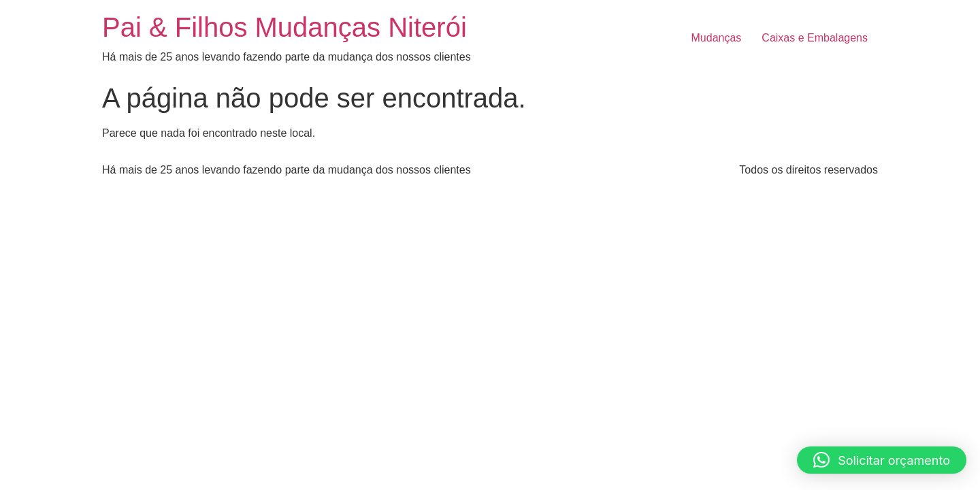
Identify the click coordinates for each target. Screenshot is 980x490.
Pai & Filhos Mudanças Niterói (284, 27)
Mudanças (717, 38)
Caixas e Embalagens (815, 38)
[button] (882, 460)
